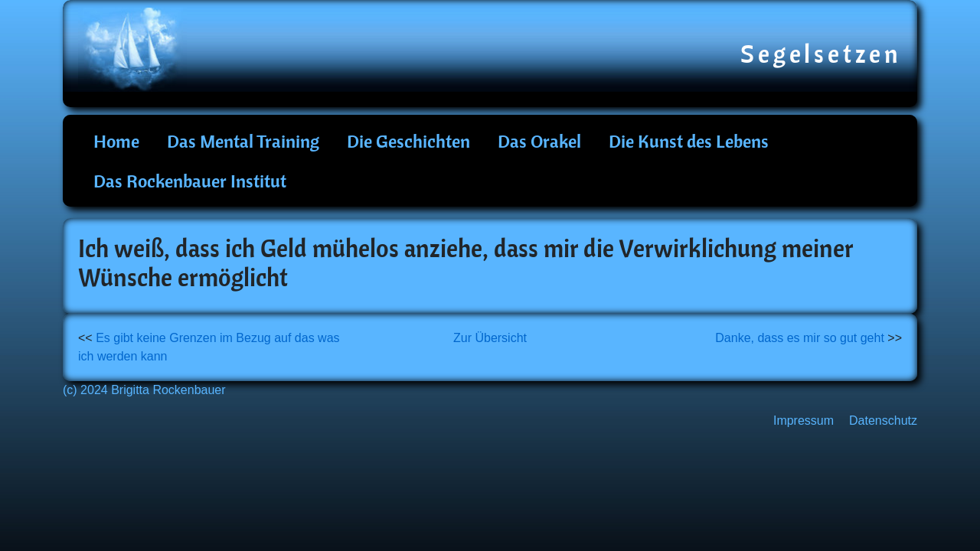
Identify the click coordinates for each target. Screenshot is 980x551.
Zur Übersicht (490, 338)
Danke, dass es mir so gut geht (800, 338)
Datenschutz (883, 421)
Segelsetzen (821, 54)
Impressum (804, 421)
